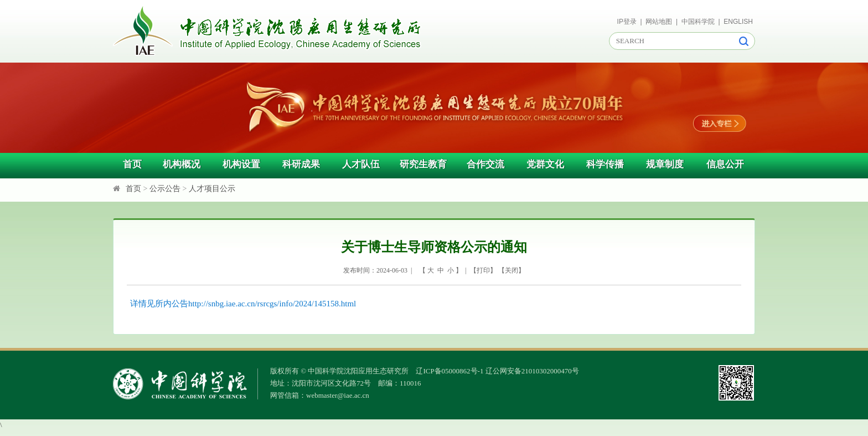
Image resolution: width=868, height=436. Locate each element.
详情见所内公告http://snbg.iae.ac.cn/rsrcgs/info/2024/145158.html (243, 304)
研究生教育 (423, 164)
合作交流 (485, 164)
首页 (132, 164)
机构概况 (182, 164)
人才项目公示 (212, 189)
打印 (483, 270)
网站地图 (659, 22)
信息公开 (725, 164)
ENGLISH (738, 22)
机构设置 (241, 164)
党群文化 (545, 164)
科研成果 (301, 164)
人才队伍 (361, 164)
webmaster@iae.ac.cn (338, 395)
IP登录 (627, 22)
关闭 (512, 270)
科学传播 (605, 164)
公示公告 (165, 189)
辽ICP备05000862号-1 (449, 371)
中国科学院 (698, 22)
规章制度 (665, 164)
